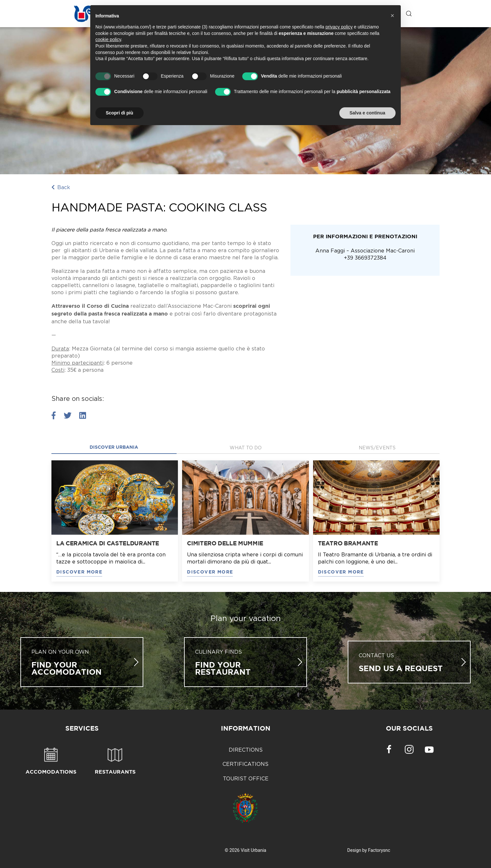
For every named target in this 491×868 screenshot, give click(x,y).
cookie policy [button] (108, 39)
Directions (246, 750)
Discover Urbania (114, 447)
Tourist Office (246, 778)
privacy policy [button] (339, 27)
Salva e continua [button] (367, 113)
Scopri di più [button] (120, 113)
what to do (246, 448)
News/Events (377, 448)
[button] (392, 16)
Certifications (245, 764)
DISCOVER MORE (79, 572)
